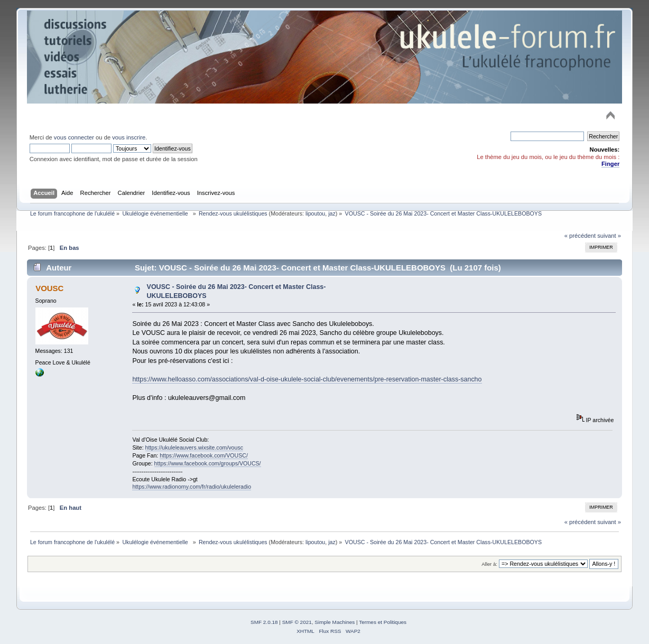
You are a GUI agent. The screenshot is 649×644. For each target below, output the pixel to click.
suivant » (609, 236)
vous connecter (74, 137)
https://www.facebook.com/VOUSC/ (204, 455)
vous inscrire (129, 137)
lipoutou (315, 213)
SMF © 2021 (297, 622)
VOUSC (49, 288)
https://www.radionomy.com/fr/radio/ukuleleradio (192, 487)
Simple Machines (335, 622)
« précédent (580, 236)
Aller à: (489, 564)
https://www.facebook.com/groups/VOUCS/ (208, 463)
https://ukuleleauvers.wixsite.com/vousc (194, 447)
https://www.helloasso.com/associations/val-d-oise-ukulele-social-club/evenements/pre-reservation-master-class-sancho (307, 379)
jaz (332, 213)
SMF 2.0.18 (264, 622)
